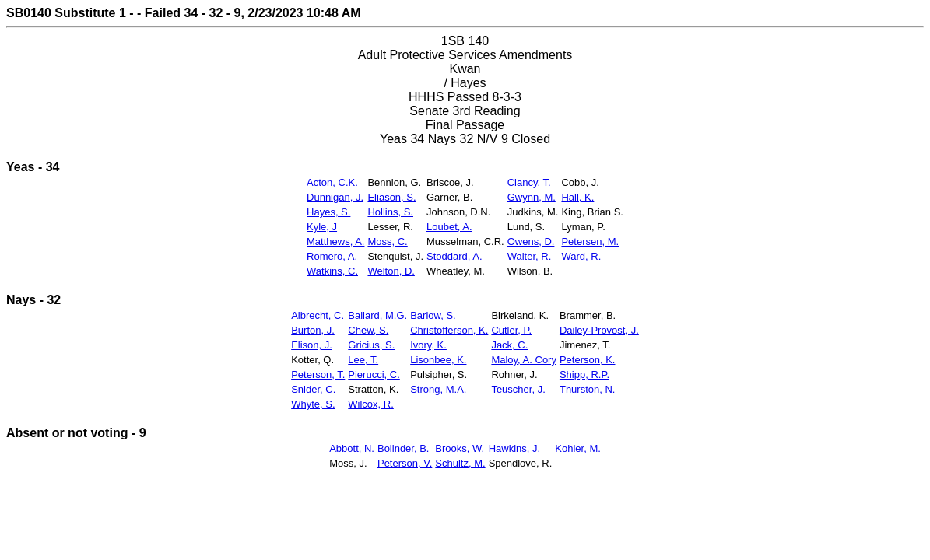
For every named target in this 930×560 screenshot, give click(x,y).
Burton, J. (313, 330)
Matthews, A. (335, 241)
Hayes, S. (328, 212)
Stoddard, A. (454, 256)
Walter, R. (530, 256)
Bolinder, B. (404, 448)
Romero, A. (332, 256)
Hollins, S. (390, 212)
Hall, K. (577, 197)
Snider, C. (313, 389)
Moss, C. (387, 241)
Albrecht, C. (318, 315)
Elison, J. (312, 345)
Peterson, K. (588, 360)
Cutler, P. (511, 330)
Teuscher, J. (518, 389)
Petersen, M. (590, 241)
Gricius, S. (371, 345)
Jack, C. (509, 345)
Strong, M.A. (438, 389)
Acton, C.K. (332, 182)
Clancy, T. (529, 182)
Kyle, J (322, 227)
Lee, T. (363, 360)
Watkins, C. (332, 271)
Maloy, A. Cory (524, 360)
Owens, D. (531, 241)
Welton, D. (391, 271)
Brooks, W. (460, 448)
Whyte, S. (313, 404)
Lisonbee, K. (438, 360)
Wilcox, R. (371, 404)
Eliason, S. (391, 197)
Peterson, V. (405, 463)
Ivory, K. (428, 345)
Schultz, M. (460, 463)
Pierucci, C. (374, 374)
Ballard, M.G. (377, 315)
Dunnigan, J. (335, 197)
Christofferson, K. (449, 330)
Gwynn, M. (532, 197)
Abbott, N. (352, 448)
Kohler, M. (578, 448)
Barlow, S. (433, 315)
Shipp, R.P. (584, 374)
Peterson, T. (318, 374)
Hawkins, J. (514, 448)
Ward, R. (581, 256)
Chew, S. (368, 330)
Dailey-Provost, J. (599, 330)
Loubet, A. (449, 227)
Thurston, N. (588, 389)
